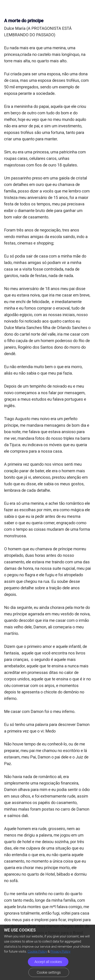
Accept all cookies (48, 962)
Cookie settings (49, 972)
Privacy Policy (60, 951)
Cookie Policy (37, 951)
